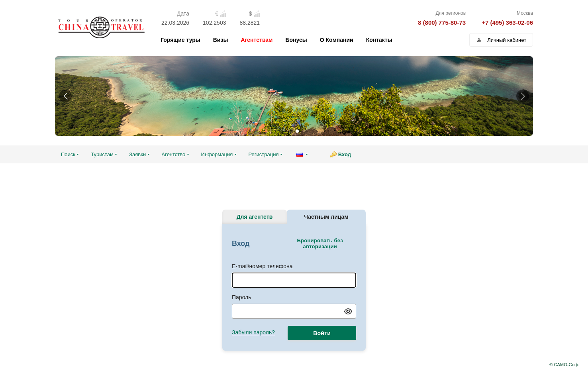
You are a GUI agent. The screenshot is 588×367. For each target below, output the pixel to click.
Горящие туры (180, 40)
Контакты (379, 40)
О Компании (337, 40)
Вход (345, 154)
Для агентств (255, 217)
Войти (322, 333)
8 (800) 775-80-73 (442, 23)
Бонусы (296, 40)
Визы (221, 40)
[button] (65, 96)
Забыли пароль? (253, 332)
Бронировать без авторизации (320, 243)
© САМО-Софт (565, 365)
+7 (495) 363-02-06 (507, 23)
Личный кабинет (501, 40)
